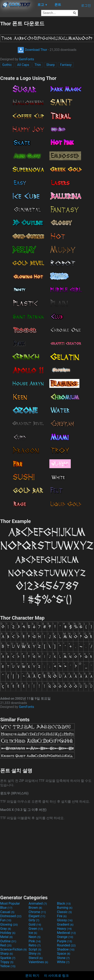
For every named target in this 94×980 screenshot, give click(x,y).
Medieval (66, 933)
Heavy (64, 929)
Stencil (36, 958)
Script (35, 949)
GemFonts (27, 59)
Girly (34, 920)
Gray (6, 929)
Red (6, 945)
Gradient (65, 924)
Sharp (50, 65)
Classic (64, 912)
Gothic (7, 65)
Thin (38, 65)
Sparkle (8, 958)
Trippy (7, 962)
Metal (6, 937)
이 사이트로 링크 (56, 976)
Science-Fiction (13, 949)
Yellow (8, 966)
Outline (8, 941)
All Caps (23, 65)
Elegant (37, 916)
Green (36, 929)
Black (64, 903)
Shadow (66, 949)
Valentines (38, 962)
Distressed (11, 916)
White (63, 962)
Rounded (66, 945)
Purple (64, 941)
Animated (38, 903)
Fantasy (66, 65)
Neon (35, 937)
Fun (6, 920)
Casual (7, 912)
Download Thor (32, 50)
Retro (35, 945)
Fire (62, 916)
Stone (63, 958)
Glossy (65, 920)
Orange (65, 937)
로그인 (86, 5)
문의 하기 (32, 976)
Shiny (35, 954)
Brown (35, 908)
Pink (35, 941)
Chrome (37, 912)
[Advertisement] (47, 857)
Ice (33, 933)
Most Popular (10, 903)
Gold (35, 924)
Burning (65, 908)
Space (64, 954)
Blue (6, 908)
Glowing (9, 924)
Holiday (8, 933)
